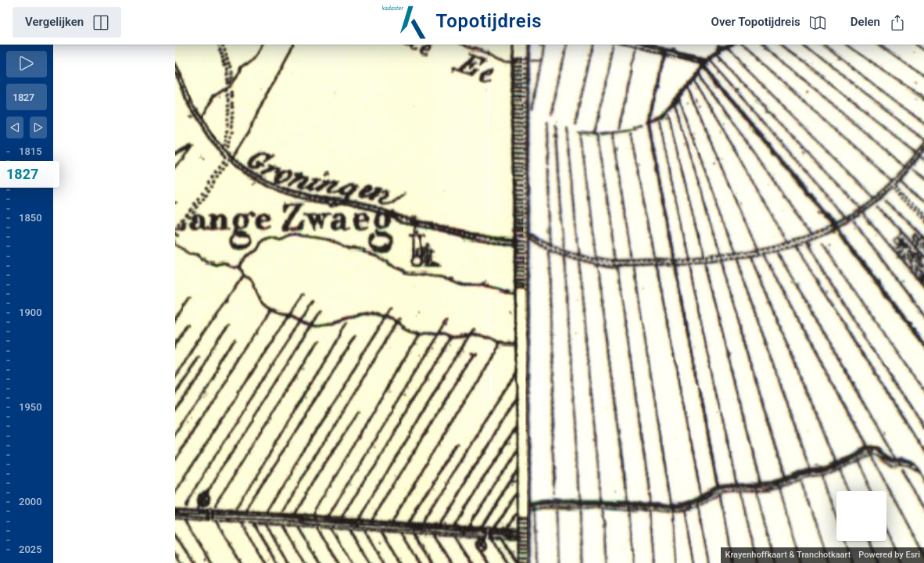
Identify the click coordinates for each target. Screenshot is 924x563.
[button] (861, 516)
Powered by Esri (889, 555)
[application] (489, 304)
